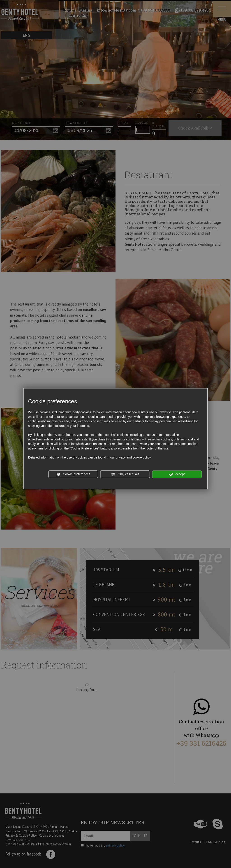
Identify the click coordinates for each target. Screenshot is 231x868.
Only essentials (125, 474)
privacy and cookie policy (133, 457)
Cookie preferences (73, 474)
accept (177, 474)
